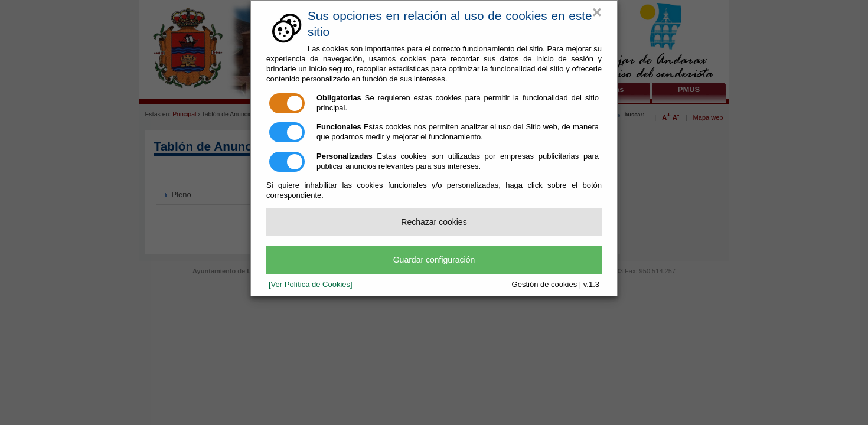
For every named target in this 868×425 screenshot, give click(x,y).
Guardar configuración (434, 260)
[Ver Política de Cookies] (311, 284)
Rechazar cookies (434, 222)
